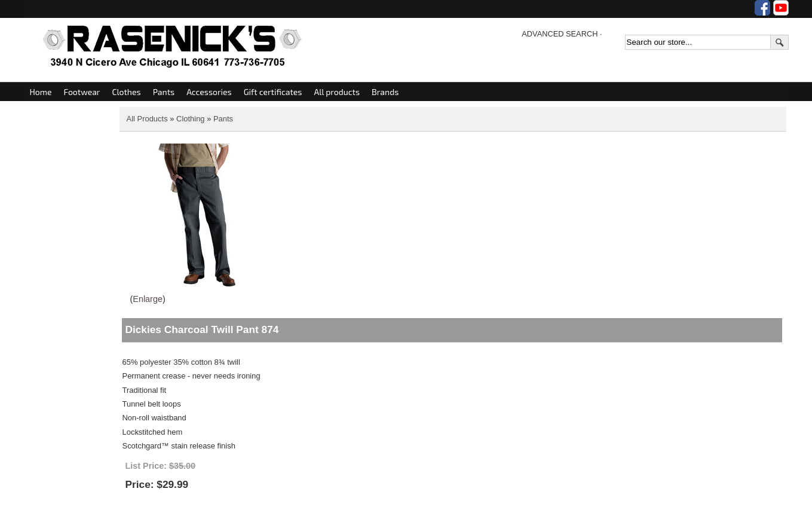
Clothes (126, 92)
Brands (385, 92)
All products (337, 92)
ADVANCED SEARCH (560, 34)
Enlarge (148, 299)
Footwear (82, 92)
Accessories (209, 92)
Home (41, 92)
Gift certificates (273, 92)
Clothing (191, 119)
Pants (164, 92)
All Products (147, 119)
